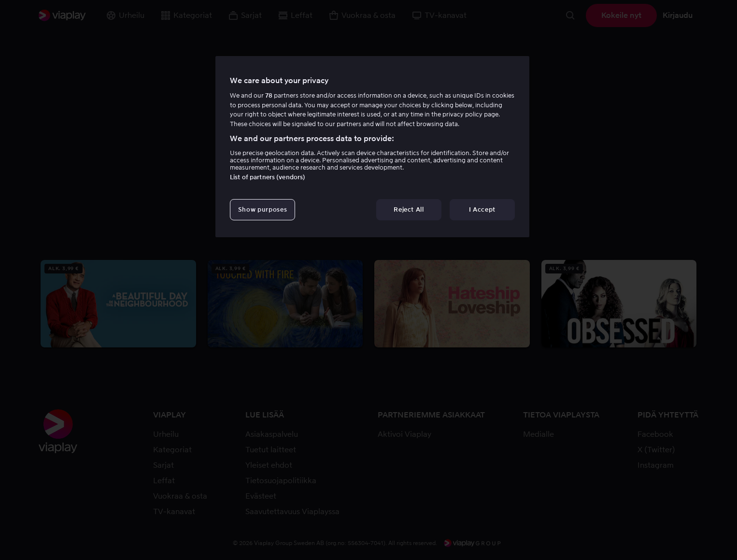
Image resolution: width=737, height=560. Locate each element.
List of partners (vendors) (268, 177)
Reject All (409, 209)
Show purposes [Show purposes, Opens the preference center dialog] (262, 209)
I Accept (482, 209)
